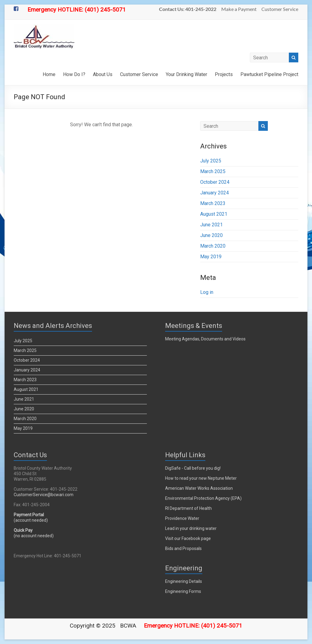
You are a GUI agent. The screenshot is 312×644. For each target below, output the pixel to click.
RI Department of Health (188, 508)
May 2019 (211, 257)
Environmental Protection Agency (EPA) (203, 498)
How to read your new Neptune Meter (201, 478)
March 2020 (213, 246)
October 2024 (215, 182)
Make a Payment (239, 9)
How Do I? (74, 74)
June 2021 (211, 225)
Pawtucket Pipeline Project (269, 74)
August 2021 (214, 214)
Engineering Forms (183, 591)
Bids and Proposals (183, 548)
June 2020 (211, 235)
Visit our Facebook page (188, 538)
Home (49, 74)
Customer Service (280, 9)
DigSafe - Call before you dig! (193, 468)
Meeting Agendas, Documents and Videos (205, 339)
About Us (103, 74)
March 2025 (213, 171)
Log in (207, 292)
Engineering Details (184, 581)
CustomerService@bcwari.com (44, 495)
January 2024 (214, 193)
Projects (224, 74)
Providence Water (182, 518)
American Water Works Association (199, 488)
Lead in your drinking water (191, 528)
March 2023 (213, 203)
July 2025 (211, 161)
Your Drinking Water (186, 74)
